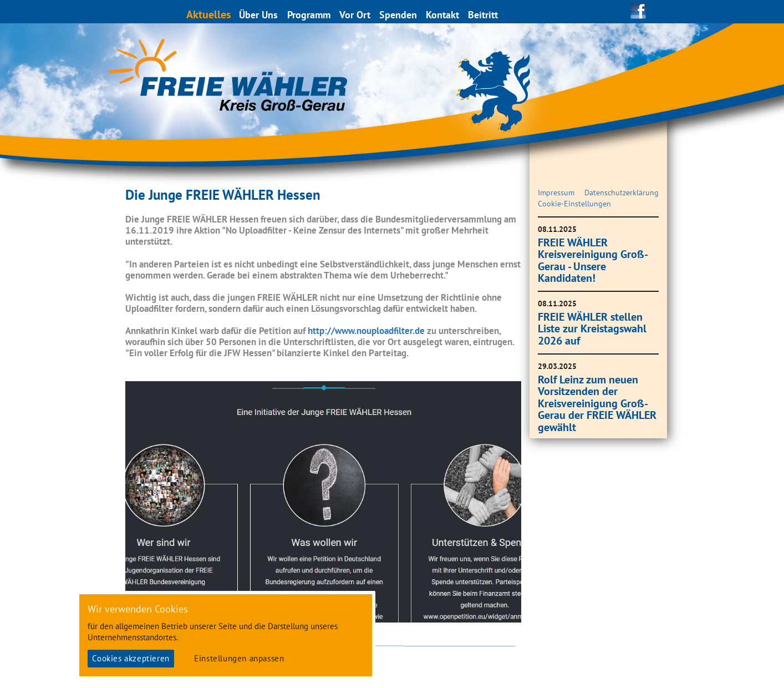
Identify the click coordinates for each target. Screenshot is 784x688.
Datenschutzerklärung (622, 193)
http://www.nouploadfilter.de (366, 331)
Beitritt (483, 15)
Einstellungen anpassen (239, 658)
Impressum (556, 193)
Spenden (399, 15)
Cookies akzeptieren (131, 658)
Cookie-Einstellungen (574, 204)
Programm (309, 15)
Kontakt (443, 15)
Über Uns (259, 15)
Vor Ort (355, 15)
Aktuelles (209, 14)
